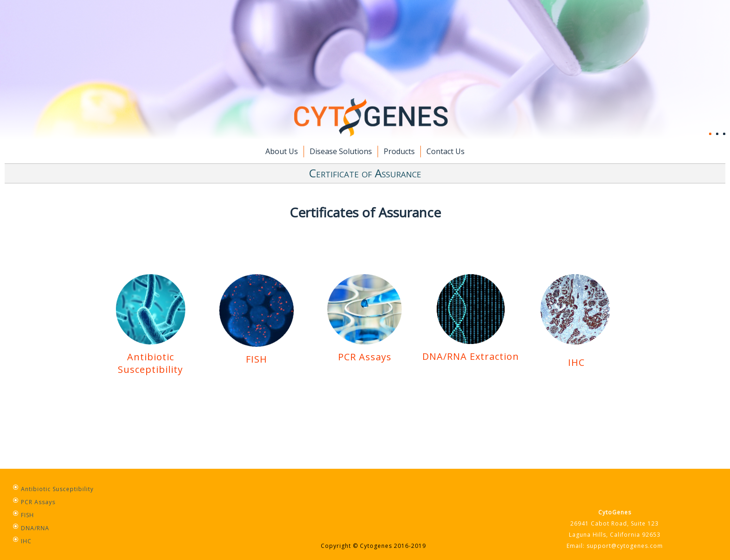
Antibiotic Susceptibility (150, 363)
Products (399, 151)
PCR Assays (365, 351)
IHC (576, 362)
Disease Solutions (341, 151)
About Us (282, 151)
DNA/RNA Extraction (471, 356)
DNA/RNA (35, 528)
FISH (257, 353)
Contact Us (446, 151)
